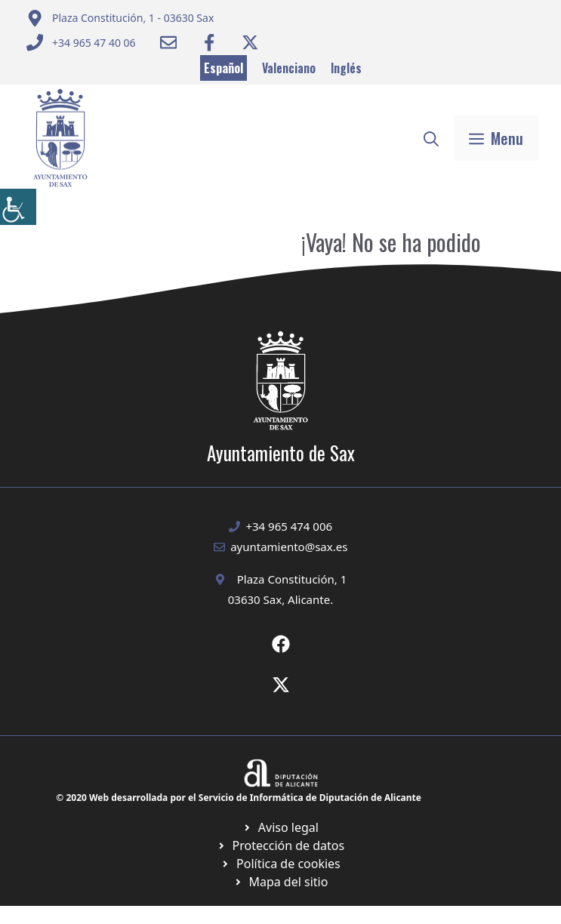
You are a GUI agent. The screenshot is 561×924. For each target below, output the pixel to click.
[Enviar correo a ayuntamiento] (120, 18)
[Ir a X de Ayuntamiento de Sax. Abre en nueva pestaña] (281, 685)
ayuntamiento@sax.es (289, 547)
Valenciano (289, 68)
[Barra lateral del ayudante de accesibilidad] (18, 207)
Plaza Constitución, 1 (292, 579)
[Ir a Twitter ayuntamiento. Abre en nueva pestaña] (250, 42)
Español (223, 68)
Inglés (346, 68)
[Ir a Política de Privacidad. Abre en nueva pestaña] (280, 827)
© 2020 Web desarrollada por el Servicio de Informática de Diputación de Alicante (239, 798)
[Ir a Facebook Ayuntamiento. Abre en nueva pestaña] (209, 42)
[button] (431, 138)
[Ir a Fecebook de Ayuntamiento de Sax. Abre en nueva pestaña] (281, 644)
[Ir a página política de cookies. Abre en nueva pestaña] (280, 845)
